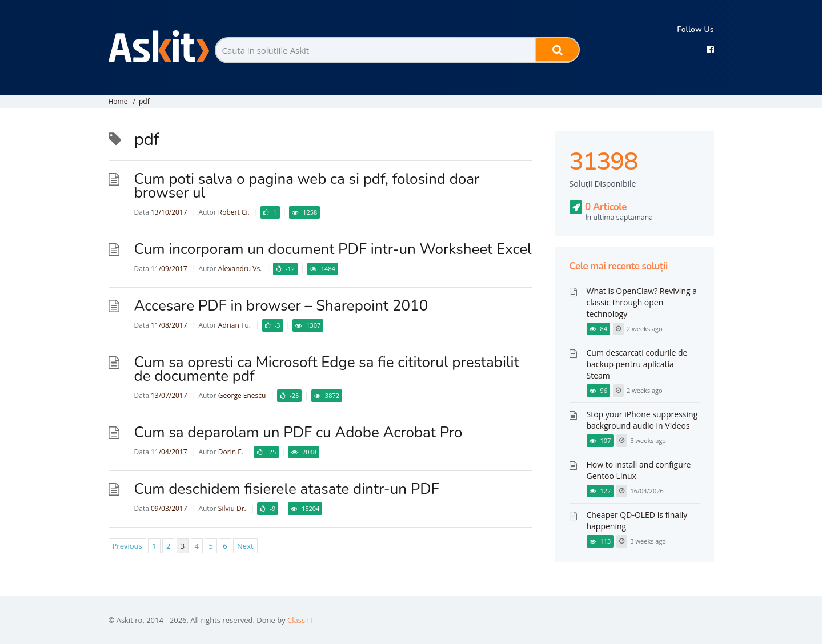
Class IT (300, 620)
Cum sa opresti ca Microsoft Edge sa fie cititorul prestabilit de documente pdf (327, 369)
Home (118, 101)
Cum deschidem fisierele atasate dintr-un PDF (287, 489)
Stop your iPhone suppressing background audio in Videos (642, 420)
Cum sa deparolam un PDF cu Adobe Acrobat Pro (298, 432)
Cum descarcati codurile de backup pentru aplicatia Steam (637, 364)
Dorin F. (231, 452)
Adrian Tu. (234, 325)
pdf (144, 101)
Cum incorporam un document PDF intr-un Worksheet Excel (333, 249)
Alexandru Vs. (240, 269)
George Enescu (242, 395)
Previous (127, 546)
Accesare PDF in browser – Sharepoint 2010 (281, 306)
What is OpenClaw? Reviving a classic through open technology (642, 302)
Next (245, 546)
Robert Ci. (234, 212)
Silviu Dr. (232, 508)
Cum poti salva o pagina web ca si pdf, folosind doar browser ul (307, 186)
